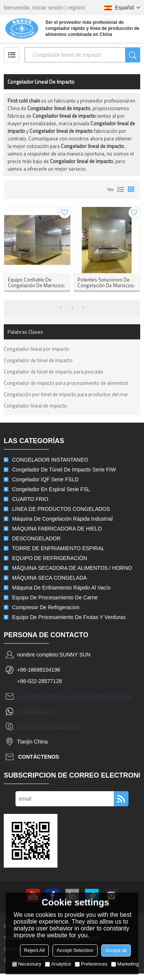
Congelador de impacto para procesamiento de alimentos (66, 383)
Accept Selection (75, 950)
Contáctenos (39, 757)
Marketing (125, 964)
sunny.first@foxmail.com (105, 696)
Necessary (27, 964)
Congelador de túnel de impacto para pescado (53, 372)
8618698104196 (36, 711)
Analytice (58, 964)
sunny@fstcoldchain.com (46, 696)
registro (77, 8)
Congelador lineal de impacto (35, 406)
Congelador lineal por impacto (36, 349)
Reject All (34, 950)
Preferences (91, 964)
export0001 (30, 726)
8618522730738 (63, 726)
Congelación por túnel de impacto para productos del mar (66, 394)
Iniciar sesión (48, 8)
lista (121, 190)
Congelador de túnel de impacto (38, 360)
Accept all (116, 950)
